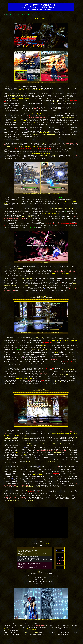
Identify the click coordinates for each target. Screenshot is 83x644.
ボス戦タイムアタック (25, 14)
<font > (41, 522)
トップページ (8, 14)
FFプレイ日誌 (15, 14)
